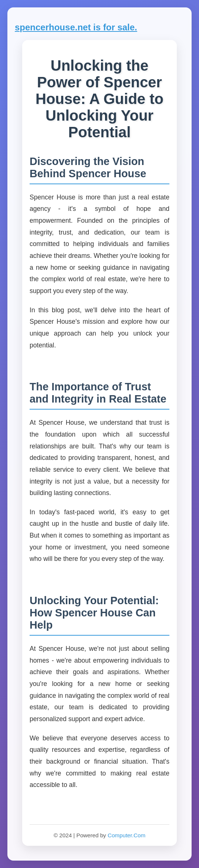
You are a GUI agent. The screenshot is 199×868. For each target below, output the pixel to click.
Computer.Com (127, 835)
